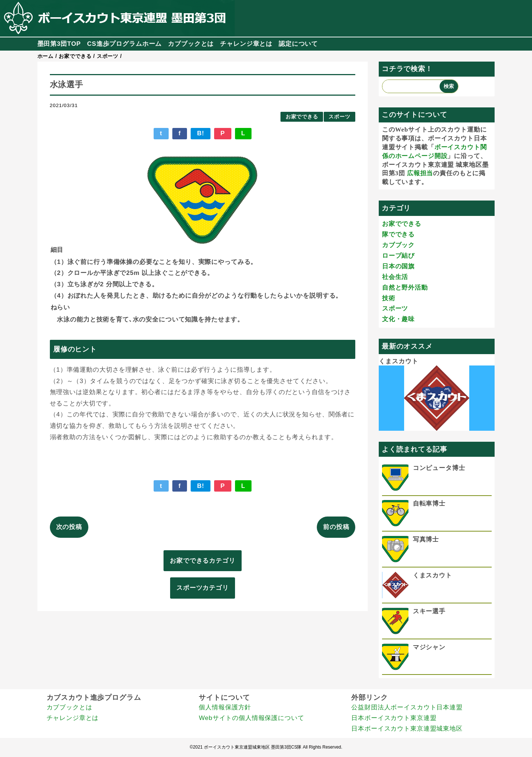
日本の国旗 (398, 266)
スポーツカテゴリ (203, 588)
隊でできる (398, 234)
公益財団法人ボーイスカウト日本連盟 (407, 707)
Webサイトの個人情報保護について (251, 718)
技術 (389, 298)
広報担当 (420, 173)
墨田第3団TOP (59, 44)
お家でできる (302, 117)
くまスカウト (398, 361)
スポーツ (339, 117)
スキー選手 (429, 611)
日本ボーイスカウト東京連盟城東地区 (407, 729)
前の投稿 (336, 527)
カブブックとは (191, 44)
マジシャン (429, 647)
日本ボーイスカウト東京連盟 (394, 718)
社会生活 (395, 277)
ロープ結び (398, 256)
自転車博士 (429, 504)
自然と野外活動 (405, 288)
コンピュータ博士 (439, 468)
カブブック (398, 245)
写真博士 (426, 539)
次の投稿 (69, 527)
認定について (298, 44)
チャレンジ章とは (246, 44)
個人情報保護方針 (225, 707)
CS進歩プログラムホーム (124, 44)
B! (201, 133)
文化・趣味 (398, 319)
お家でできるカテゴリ (203, 561)
